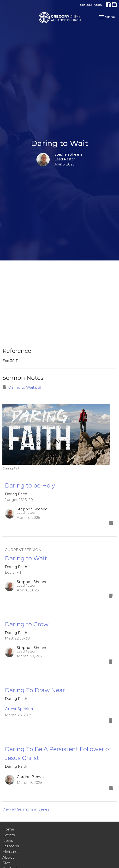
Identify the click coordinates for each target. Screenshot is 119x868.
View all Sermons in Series (26, 809)
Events (9, 835)
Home (8, 829)
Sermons (11, 846)
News (8, 840)
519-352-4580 (91, 5)
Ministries (11, 852)
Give (6, 863)
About (8, 857)
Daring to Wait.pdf (22, 387)
